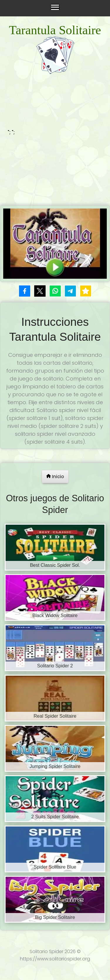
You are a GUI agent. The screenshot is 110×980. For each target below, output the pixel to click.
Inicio (55, 477)
